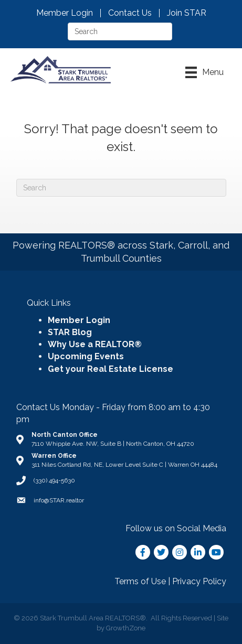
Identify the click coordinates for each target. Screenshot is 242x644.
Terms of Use (140, 581)
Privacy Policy (199, 581)
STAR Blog (70, 332)
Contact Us (130, 13)
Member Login (65, 13)
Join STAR (187, 13)
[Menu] (204, 72)
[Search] (121, 188)
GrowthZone (126, 628)
